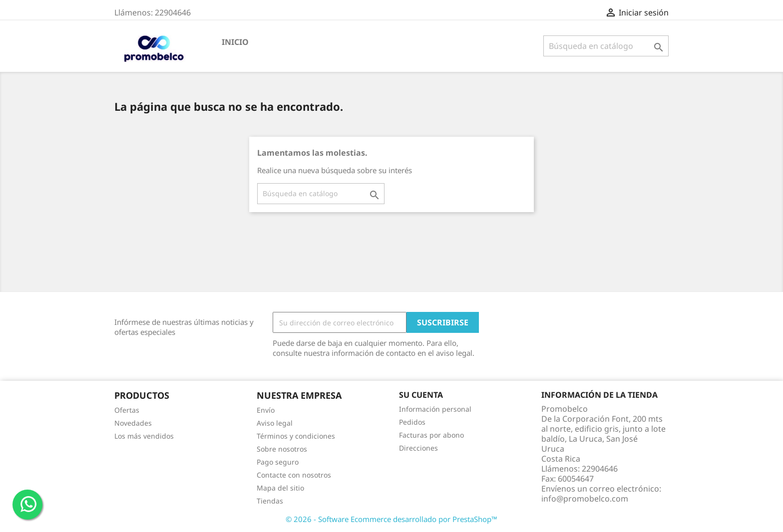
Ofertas (127, 410)
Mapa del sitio (280, 488)
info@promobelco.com (585, 499)
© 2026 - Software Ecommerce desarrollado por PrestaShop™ (391, 519)
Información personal (435, 409)
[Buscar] (606, 46)
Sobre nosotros (282, 449)
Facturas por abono (431, 435)
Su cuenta (421, 395)
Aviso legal (275, 423)
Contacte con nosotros (294, 475)
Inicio (235, 42)
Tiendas (270, 501)
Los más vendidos (144, 436)
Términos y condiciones (296, 436)
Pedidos (412, 422)
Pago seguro (278, 462)
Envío (266, 410)
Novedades (133, 423)
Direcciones (418, 448)
